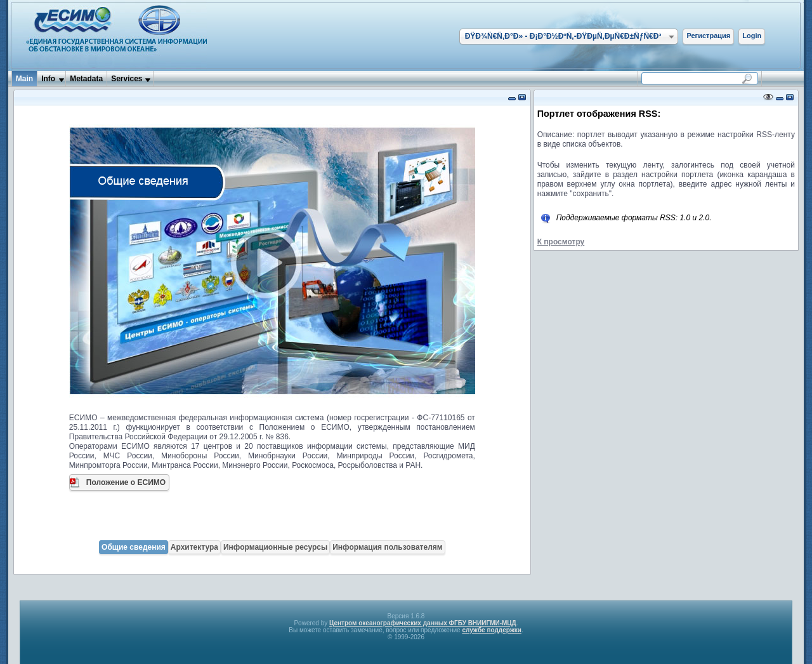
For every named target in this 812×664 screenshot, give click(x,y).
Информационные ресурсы (275, 547)
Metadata (86, 79)
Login (752, 36)
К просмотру (561, 242)
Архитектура (194, 547)
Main (24, 79)
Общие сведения (134, 547)
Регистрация (708, 36)
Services (127, 79)
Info (48, 79)
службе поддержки (492, 630)
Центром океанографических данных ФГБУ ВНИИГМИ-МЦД (423, 623)
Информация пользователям (387, 547)
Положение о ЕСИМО (126, 482)
